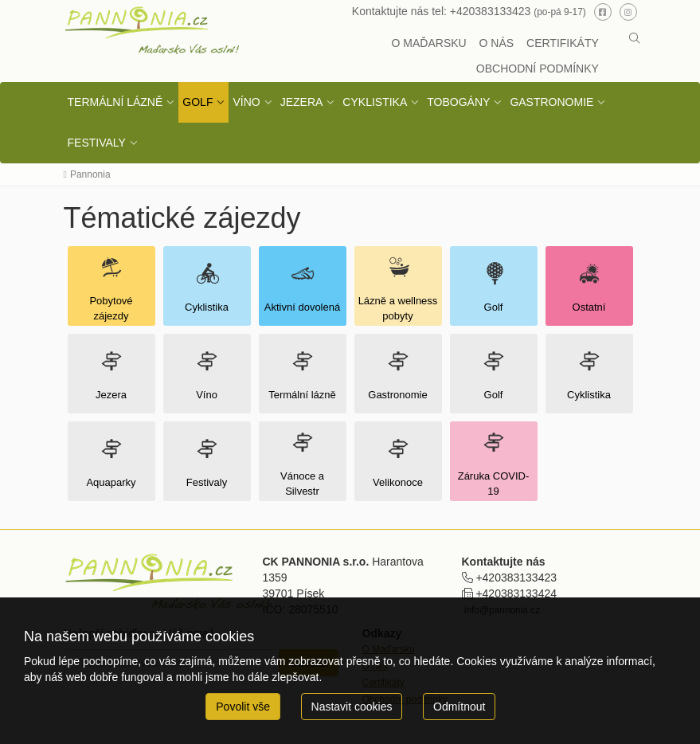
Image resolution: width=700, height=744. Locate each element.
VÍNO (246, 102)
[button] (635, 38)
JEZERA (302, 102)
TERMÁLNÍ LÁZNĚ (115, 102)
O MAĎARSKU (429, 43)
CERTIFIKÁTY (563, 43)
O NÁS (497, 43)
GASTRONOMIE (551, 102)
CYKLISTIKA (375, 102)
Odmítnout (459, 707)
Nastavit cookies (352, 707)
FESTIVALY (97, 143)
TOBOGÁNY (458, 102)
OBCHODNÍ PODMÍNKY (538, 69)
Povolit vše (243, 707)
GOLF (197, 102)
